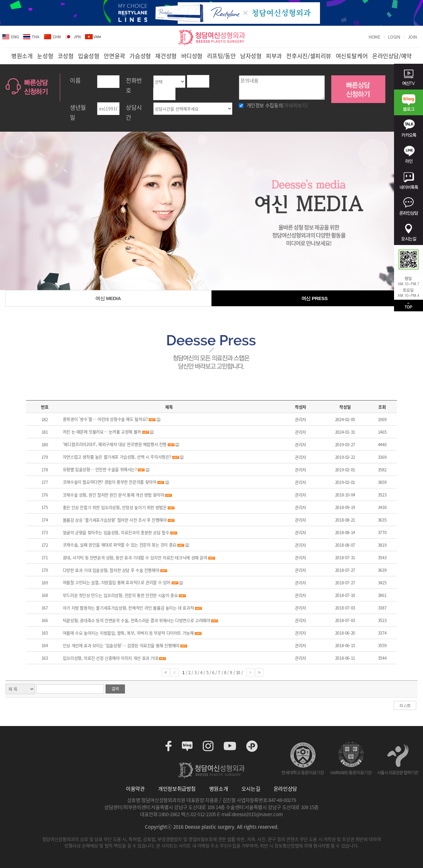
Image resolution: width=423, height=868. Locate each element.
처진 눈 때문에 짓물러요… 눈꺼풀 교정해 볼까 (102, 432)
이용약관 (135, 788)
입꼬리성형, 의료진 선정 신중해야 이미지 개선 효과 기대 (110, 658)
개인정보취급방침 (177, 788)
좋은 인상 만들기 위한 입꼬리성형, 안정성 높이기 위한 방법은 (115, 507)
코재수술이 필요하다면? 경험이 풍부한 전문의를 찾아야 (110, 482)
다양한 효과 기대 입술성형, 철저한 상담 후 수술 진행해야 (111, 570)
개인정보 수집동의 (277, 105)
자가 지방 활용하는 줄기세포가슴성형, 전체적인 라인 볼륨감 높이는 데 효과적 (128, 608)
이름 (75, 80)
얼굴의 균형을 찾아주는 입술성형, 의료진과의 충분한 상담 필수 (116, 532)
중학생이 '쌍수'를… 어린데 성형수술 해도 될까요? (105, 419)
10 (239, 672)
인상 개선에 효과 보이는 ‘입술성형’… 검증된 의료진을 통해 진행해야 (121, 645)
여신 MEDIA (108, 298)
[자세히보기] (295, 105)
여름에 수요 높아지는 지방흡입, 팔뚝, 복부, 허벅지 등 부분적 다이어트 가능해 (128, 633)
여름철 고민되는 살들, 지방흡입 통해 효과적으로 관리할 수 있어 (117, 582)
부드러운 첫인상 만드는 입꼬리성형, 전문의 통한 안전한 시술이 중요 (120, 595)
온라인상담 (285, 788)
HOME (374, 37)
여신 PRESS (315, 298)
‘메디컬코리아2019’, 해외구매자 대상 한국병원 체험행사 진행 (115, 444)
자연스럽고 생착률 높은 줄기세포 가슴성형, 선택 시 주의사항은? (117, 457)
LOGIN (394, 37)
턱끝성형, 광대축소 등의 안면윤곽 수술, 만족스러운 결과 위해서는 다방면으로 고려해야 (136, 620)
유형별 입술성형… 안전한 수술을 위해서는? (100, 469)
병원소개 (219, 788)
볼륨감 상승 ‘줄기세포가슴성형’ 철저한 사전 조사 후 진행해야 (115, 520)
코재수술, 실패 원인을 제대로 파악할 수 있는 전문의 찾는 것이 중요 (120, 545)
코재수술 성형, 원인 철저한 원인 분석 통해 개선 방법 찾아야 (113, 495)
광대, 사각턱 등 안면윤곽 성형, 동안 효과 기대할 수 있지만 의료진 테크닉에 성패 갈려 (135, 557)
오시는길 (251, 788)
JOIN (412, 37)
